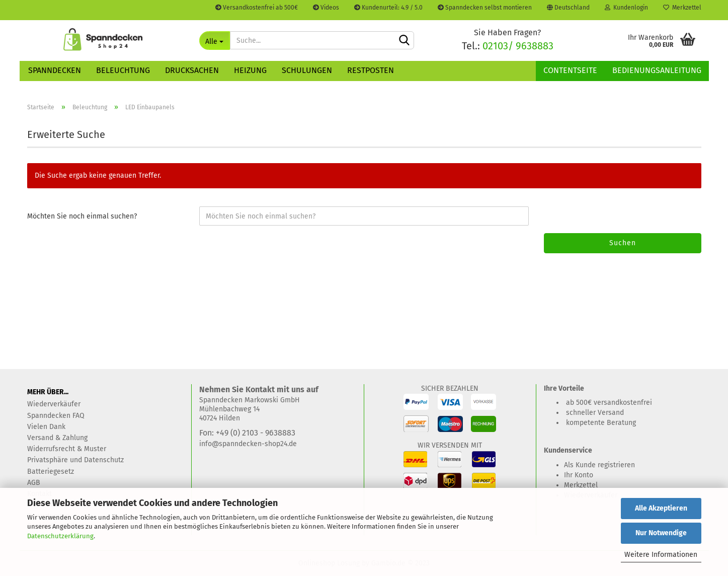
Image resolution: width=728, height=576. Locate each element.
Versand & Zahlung (57, 438)
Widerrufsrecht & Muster (67, 449)
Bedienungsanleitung (657, 70)
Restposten (371, 70)
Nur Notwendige (661, 533)
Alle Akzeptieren (661, 508)
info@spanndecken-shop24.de (248, 444)
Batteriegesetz (51, 472)
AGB (34, 483)
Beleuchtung (123, 70)
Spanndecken (55, 70)
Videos (326, 8)
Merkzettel (682, 8)
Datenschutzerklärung (60, 536)
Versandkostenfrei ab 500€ (257, 8)
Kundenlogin (626, 8)
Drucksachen (192, 70)
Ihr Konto (579, 475)
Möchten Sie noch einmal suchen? (82, 216)
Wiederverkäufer (54, 404)
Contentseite (570, 70)
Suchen (623, 243)
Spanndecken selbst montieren (485, 8)
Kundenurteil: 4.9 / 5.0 (388, 8)
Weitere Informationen (661, 555)
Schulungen (307, 70)
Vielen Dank (46, 427)
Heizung (250, 70)
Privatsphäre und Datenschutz (75, 460)
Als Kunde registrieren (599, 465)
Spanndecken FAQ (56, 416)
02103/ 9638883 (518, 46)
